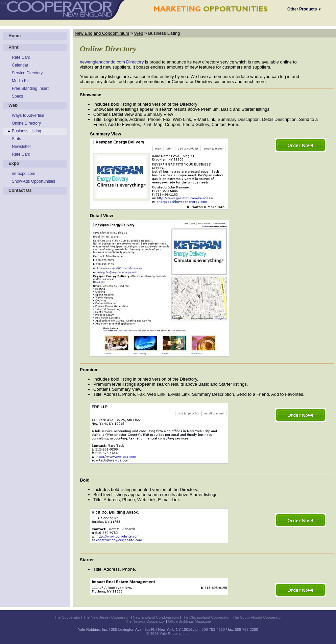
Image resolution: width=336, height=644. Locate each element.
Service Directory (27, 73)
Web (13, 105)
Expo (14, 163)
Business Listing (27, 131)
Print (14, 47)
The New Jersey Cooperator (106, 617)
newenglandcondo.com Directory (112, 62)
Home (15, 36)
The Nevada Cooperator (145, 621)
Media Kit (20, 81)
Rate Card (21, 57)
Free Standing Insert (30, 88)
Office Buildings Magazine (189, 621)
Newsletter (21, 147)
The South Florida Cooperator (257, 617)
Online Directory (26, 123)
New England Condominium (102, 33)
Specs (17, 96)
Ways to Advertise (28, 115)
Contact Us (20, 190)
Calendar (20, 65)
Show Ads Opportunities (33, 181)
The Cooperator (67, 617)
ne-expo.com (23, 174)
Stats (16, 139)
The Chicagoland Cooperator (206, 617)
